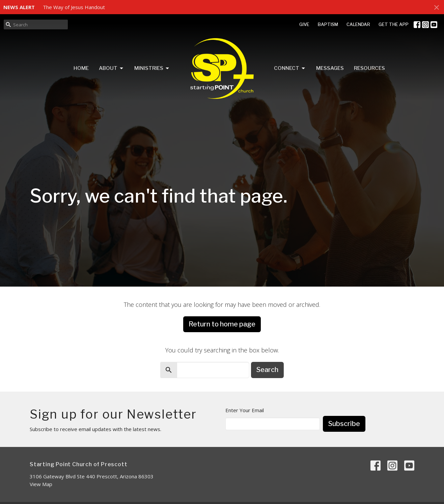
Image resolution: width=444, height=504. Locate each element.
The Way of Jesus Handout (74, 7)
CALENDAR (358, 24)
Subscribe (344, 424)
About (112, 69)
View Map (41, 484)
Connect (290, 69)
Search (267, 370)
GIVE (304, 24)
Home (81, 68)
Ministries (152, 69)
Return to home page (222, 324)
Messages (330, 68)
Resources (369, 68)
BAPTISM (328, 24)
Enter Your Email (245, 410)
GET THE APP (394, 24)
